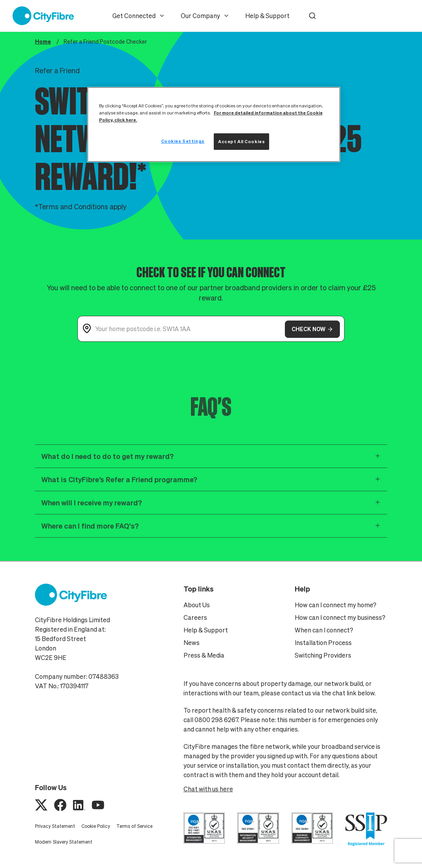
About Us (197, 605)
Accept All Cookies (241, 141)
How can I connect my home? (336, 605)
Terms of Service (134, 826)
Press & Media (204, 655)
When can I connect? (324, 630)
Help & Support (267, 16)
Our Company (205, 16)
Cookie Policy (96, 826)
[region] (214, 124)
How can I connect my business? (340, 617)
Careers (195, 617)
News (192, 643)
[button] (312, 16)
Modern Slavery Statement (64, 842)
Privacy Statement (55, 826)
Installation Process (323, 643)
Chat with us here (208, 789)
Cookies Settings (183, 141)
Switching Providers (323, 655)
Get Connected (139, 16)
